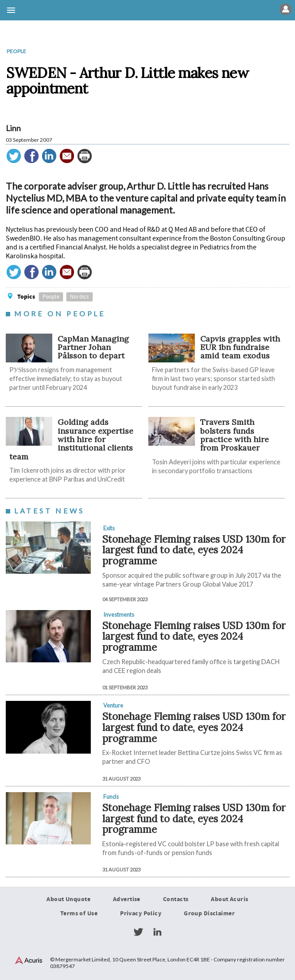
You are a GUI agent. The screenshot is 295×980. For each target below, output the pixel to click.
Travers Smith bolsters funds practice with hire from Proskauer (235, 435)
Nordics (80, 297)
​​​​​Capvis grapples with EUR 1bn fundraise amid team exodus (240, 347)
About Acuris (229, 899)
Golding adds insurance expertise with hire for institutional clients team (71, 439)
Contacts (176, 899)
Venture (113, 705)
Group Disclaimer (209, 914)
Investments (119, 614)
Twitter (138, 932)
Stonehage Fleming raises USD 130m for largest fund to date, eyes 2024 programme (194, 550)
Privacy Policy (141, 914)
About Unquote (68, 899)
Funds (111, 797)
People (16, 51)
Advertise (127, 899)
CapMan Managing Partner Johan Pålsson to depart (93, 347)
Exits (109, 528)
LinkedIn (157, 932)
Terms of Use (79, 914)
